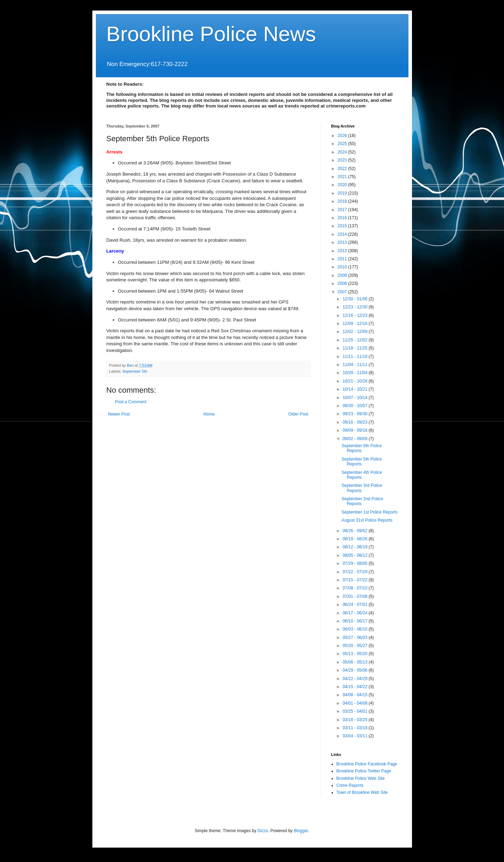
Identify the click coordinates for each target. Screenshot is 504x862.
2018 (343, 201)
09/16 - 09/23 (355, 422)
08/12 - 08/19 (355, 547)
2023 (343, 160)
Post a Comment (131, 402)
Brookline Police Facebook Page (367, 764)
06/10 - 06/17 (355, 621)
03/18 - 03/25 (355, 720)
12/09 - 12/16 (355, 324)
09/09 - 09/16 (355, 430)
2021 (343, 177)
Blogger (301, 831)
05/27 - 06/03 (355, 638)
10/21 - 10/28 (355, 381)
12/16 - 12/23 (355, 315)
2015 (343, 226)
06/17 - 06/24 (355, 613)
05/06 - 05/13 (355, 662)
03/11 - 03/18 (355, 728)
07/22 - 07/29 (355, 572)
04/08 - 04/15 (355, 695)
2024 (343, 152)
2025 (343, 144)
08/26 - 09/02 (355, 531)
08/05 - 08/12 (355, 555)
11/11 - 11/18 (355, 357)
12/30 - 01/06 (355, 299)
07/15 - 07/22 (355, 580)
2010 (343, 267)
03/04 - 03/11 (355, 736)
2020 (343, 185)
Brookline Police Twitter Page (364, 771)
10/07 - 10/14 (355, 398)
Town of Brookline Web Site (362, 792)
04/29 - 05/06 (355, 670)
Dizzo (263, 831)
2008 (343, 283)
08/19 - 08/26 (355, 539)
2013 (343, 242)
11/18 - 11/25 (355, 348)
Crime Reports (350, 785)
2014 (343, 234)
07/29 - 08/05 (355, 563)
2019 (343, 193)
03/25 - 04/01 (355, 711)
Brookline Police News (211, 34)
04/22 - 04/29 (355, 679)
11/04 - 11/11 (355, 365)
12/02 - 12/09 (355, 332)
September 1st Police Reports (369, 512)
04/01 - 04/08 (355, 703)
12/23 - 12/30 (355, 307)
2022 (343, 169)
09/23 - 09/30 (355, 414)
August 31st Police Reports (367, 520)
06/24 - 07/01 (355, 605)
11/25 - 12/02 (355, 340)
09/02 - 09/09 (355, 439)
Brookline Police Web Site (361, 778)
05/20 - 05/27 (355, 646)
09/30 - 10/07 (355, 406)
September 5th (135, 371)
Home (209, 414)
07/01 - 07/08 (355, 596)
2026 (343, 136)
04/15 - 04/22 (355, 687)
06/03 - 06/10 (355, 629)
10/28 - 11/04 (355, 373)
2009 (343, 275)
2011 (343, 259)
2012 (343, 251)
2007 (343, 292)
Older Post (298, 414)
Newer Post (119, 414)
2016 (343, 218)
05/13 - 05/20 (355, 654)
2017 (343, 210)
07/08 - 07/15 (355, 588)
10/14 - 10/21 (355, 389)
